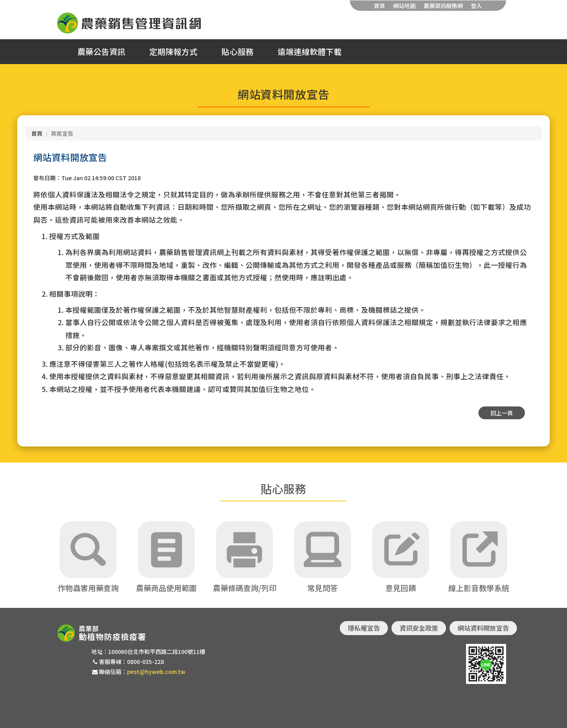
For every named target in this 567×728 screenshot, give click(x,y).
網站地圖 (404, 6)
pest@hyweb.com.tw (156, 672)
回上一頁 (502, 413)
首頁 (379, 6)
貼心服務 (238, 52)
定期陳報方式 (174, 52)
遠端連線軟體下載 (310, 52)
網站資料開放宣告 (483, 628)
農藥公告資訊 (101, 52)
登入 (476, 6)
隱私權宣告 (364, 628)
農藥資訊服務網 (443, 6)
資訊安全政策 (419, 628)
